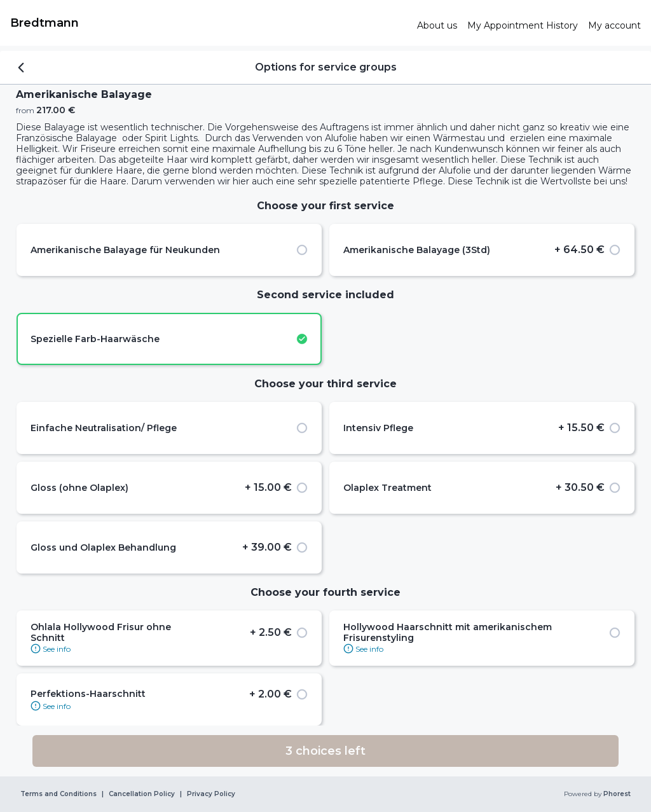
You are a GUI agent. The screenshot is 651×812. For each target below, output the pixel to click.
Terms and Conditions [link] (58, 794)
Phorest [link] (616, 794)
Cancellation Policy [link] (142, 794)
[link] (209, 23)
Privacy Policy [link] (211, 794)
